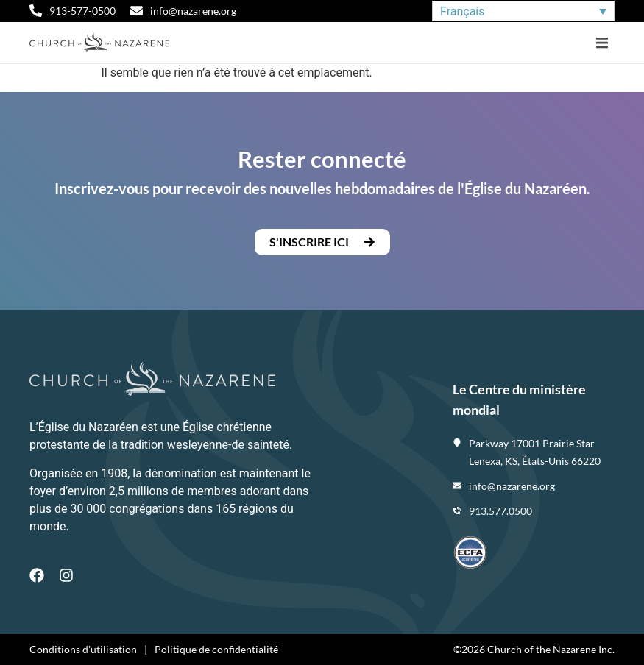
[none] (523, 11)
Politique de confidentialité (216, 649)
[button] (602, 43)
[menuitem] (523, 11)
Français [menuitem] (463, 11)
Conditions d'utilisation (83, 649)
